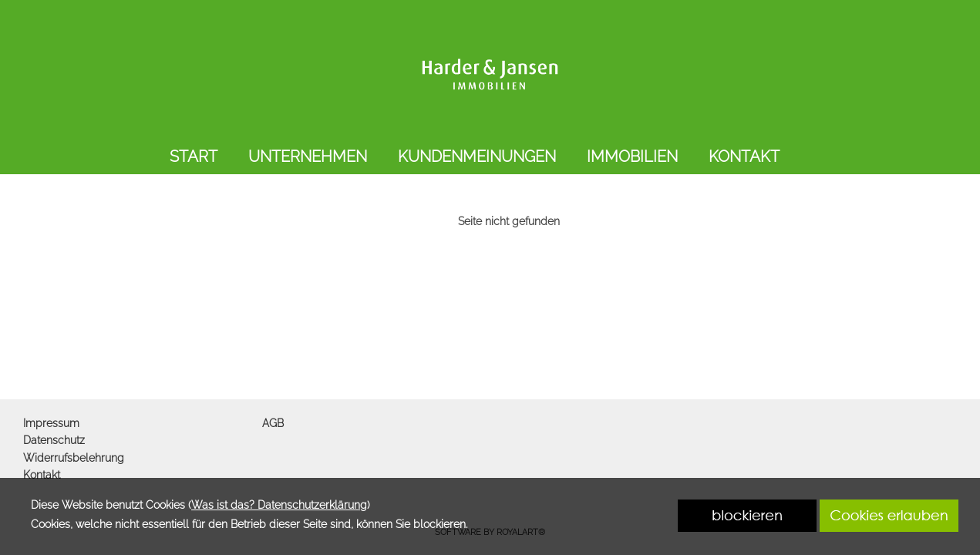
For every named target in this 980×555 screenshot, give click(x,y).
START (194, 156)
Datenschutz (54, 440)
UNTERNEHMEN (308, 156)
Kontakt (42, 475)
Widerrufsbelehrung (74, 458)
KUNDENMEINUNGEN (477, 156)
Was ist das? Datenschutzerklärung (279, 505)
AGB (273, 423)
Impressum (51, 423)
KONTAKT (744, 156)
